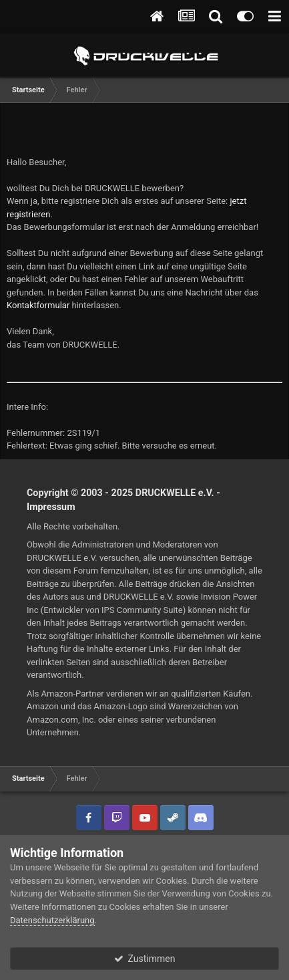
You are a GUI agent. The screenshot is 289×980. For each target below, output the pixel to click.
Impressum (51, 507)
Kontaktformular (38, 305)
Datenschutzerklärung (52, 920)
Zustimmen (145, 959)
